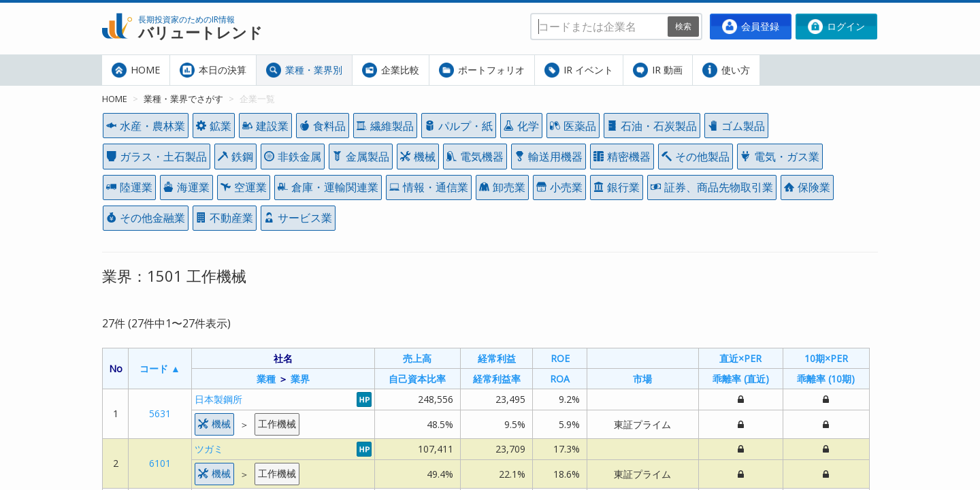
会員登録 (751, 27)
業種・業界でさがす (183, 99)
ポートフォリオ (482, 70)
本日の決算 (213, 70)
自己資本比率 (417, 379)
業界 (300, 379)
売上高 (417, 358)
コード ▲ (160, 369)
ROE (560, 358)
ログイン (836, 27)
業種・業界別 (304, 70)
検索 (683, 26)
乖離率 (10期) (826, 379)
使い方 (726, 70)
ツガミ (209, 449)
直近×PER (740, 358)
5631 (160, 413)
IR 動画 (658, 70)
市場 (642, 379)
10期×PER (826, 358)
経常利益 (497, 358)
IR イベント (579, 70)
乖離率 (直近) (741, 379)
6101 (160, 463)
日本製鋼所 (218, 399)
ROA (560, 379)
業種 (266, 379)
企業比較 (391, 70)
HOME (136, 70)
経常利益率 (497, 379)
